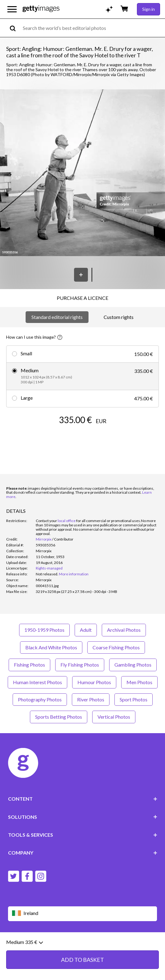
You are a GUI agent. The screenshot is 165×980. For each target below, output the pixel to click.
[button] (82, 173)
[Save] (81, 275)
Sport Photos (134, 699)
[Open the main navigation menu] (12, 9)
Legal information (52, 948)
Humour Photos (94, 682)
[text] (93, 28)
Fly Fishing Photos (80, 665)
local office (67, 521)
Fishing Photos (29, 665)
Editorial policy (56, 943)
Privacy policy (88, 943)
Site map (82, 948)
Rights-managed (49, 568)
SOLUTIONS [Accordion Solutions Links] (83, 817)
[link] (47, 574)
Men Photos (139, 682)
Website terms (23, 943)
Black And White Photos (51, 647)
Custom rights (119, 317)
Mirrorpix (44, 539)
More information (74, 574)
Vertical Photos (114, 717)
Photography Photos (40, 699)
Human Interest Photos (37, 682)
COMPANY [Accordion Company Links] (83, 853)
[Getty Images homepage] (41, 9)
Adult (86, 630)
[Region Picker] (83, 914)
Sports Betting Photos (59, 717)
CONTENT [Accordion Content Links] (83, 799)
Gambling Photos (133, 665)
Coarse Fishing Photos (116, 647)
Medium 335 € (25, 972)
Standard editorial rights (57, 317)
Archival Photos (124, 630)
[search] (15, 28)
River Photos (91, 699)
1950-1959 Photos (44, 630)
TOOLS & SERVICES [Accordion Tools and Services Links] (83, 835)
